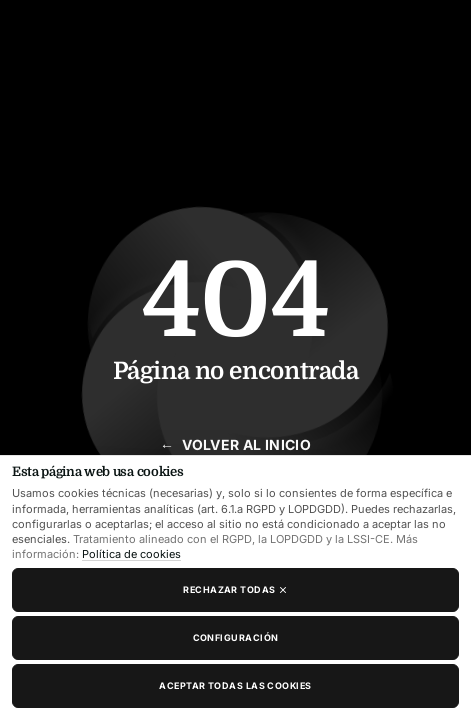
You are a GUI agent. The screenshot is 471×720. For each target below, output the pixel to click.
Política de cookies (131, 554)
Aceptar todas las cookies (235, 685)
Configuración (236, 637)
